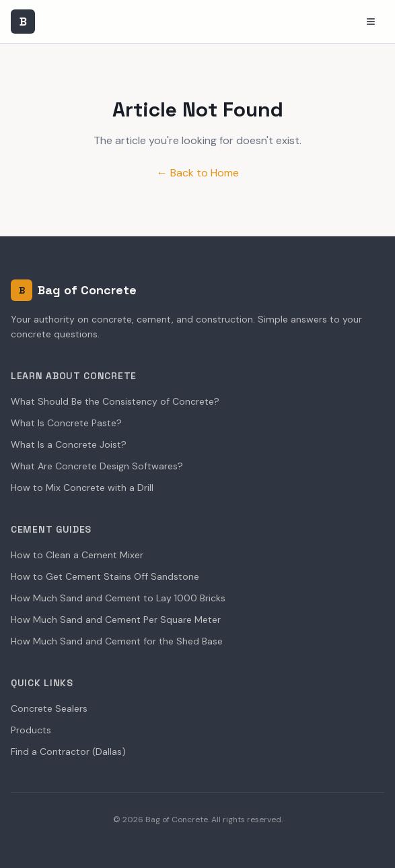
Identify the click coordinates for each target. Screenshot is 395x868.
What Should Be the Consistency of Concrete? (115, 401)
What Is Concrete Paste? (66, 423)
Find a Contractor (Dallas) (68, 752)
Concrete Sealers (49, 708)
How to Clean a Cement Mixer (77, 555)
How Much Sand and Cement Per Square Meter (116, 620)
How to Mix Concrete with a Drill (82, 488)
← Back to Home (198, 173)
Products (31, 730)
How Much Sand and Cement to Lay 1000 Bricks (118, 598)
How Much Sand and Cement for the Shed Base (117, 641)
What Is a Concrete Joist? (69, 444)
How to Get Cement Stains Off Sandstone (105, 576)
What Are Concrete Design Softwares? (97, 466)
